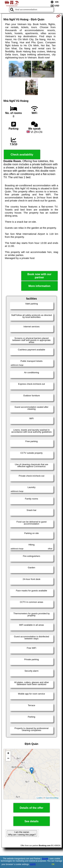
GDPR (33, 864)
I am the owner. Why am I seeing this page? (22, 833)
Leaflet (39, 798)
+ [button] (8, 754)
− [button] (8, 759)
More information (39, 286)
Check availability (22, 155)
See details (32, 821)
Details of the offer (31, 808)
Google (45, 859)
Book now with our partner (39, 276)
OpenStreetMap (52, 798)
